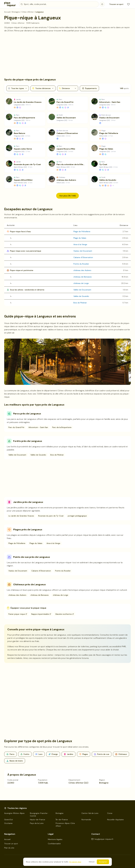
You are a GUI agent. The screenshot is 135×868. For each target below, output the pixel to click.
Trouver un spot (116, 4)
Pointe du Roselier (81, 264)
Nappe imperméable (41, 614)
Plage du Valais (80, 238)
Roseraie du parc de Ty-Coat (51, 516)
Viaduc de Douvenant (83, 251)
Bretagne (60, 813)
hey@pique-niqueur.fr (102, 839)
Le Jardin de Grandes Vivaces (21, 516)
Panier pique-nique (18, 614)
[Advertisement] (67, 55)
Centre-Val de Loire (90, 813)
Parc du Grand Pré (16, 427)
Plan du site (9, 848)
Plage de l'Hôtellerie (82, 231)
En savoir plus (75, 862)
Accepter (103, 862)
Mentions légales (55, 839)
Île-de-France (62, 820)
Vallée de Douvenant (82, 290)
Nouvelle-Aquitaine (115, 820)
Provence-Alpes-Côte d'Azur (65, 825)
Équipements (89, 88)
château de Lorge (81, 283)
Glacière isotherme (65, 614)
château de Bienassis (83, 277)
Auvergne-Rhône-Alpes (14, 813)
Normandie (86, 820)
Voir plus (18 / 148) (67, 196)
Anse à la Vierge (80, 244)
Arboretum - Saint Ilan (38, 427)
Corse (110, 813)
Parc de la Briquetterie (62, 427)
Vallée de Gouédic (81, 296)
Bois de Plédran (80, 303)
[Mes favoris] (128, 4)
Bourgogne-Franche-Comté (39, 815)
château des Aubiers (82, 270)
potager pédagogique (77, 516)
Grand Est (9, 820)
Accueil (7, 839)
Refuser (92, 862)
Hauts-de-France (38, 820)
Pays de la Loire (37, 823)
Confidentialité (54, 844)
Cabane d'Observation (83, 257)
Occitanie (8, 823)
